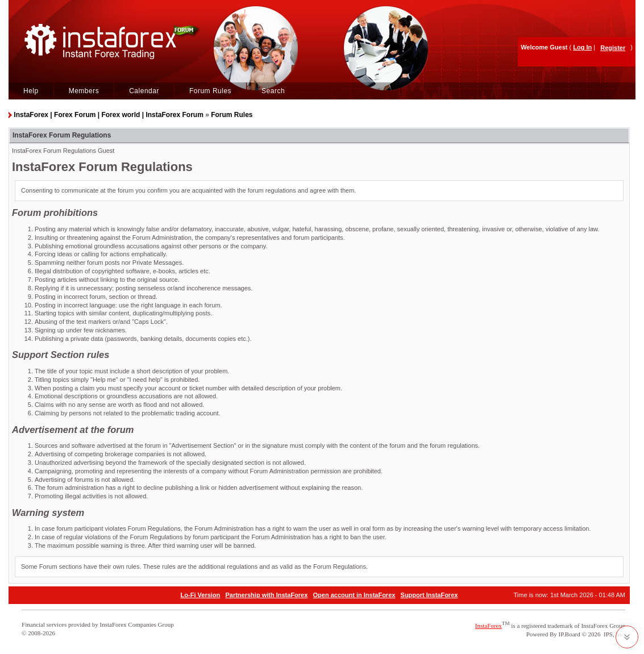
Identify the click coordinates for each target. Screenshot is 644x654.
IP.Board (570, 634)
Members (84, 91)
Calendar (144, 91)
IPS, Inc (614, 634)
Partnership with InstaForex (266, 595)
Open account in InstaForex (354, 595)
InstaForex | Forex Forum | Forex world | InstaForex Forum (108, 115)
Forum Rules (210, 91)
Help (31, 91)
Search (273, 91)
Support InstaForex (429, 595)
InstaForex (489, 626)
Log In (582, 47)
